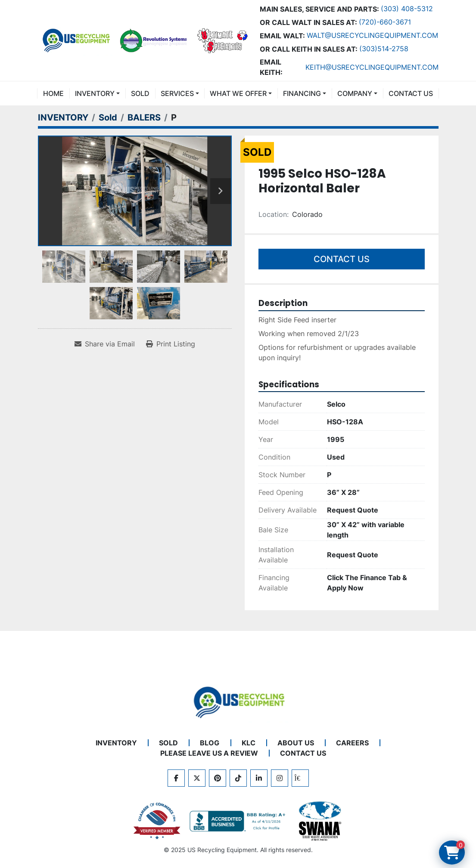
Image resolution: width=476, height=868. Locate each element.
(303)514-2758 (384, 49)
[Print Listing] (171, 344)
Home (53, 93)
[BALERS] (144, 117)
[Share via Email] (105, 344)
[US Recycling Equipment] (238, 701)
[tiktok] (238, 778)
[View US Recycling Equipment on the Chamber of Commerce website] (157, 821)
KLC (249, 743)
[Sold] (108, 117)
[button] (97, 93)
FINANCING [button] (302, 93)
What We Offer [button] (238, 93)
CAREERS (352, 743)
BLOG (210, 743)
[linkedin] (259, 778)
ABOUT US (296, 743)
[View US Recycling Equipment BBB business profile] (239, 821)
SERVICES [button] (177, 93)
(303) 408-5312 (407, 9)
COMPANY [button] (355, 93)
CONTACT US (411, 93)
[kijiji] (300, 778)
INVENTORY (95, 93)
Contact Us (342, 259)
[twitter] (197, 778)
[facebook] (176, 778)
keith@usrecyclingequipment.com (372, 67)
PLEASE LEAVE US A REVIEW (209, 753)
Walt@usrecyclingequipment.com (372, 35)
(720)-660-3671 (385, 22)
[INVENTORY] (63, 117)
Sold (140, 93)
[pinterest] (218, 778)
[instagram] (280, 778)
